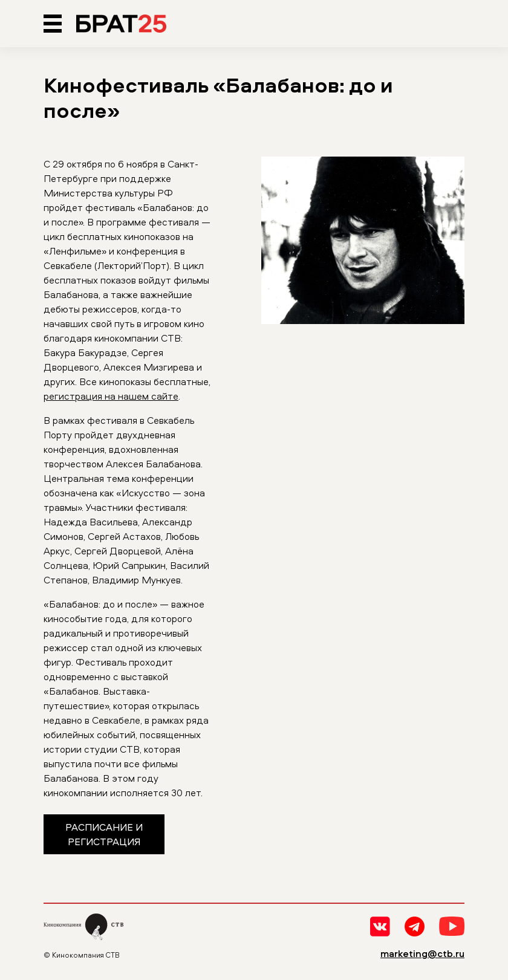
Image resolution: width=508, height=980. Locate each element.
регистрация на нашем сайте (111, 396)
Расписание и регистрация (104, 834)
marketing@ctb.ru (422, 953)
